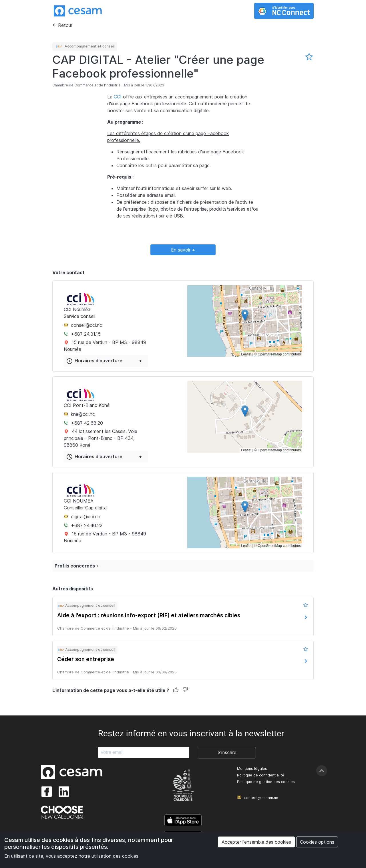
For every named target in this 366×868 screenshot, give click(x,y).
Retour (65, 25)
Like (176, 690)
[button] (245, 315)
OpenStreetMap (270, 354)
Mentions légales (252, 769)
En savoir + (183, 250)
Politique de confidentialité (261, 775)
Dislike (185, 690)
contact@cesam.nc (261, 798)
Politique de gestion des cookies (266, 782)
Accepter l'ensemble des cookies (256, 842)
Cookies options (317, 842)
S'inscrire (227, 753)
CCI (118, 97)
